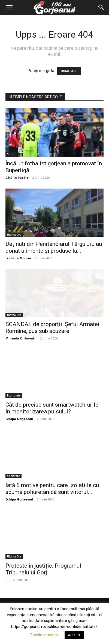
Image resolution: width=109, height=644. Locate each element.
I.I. (7, 580)
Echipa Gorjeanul (19, 419)
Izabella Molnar (18, 258)
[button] (9, 7)
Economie (14, 395)
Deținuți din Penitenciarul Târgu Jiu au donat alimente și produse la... (54, 247)
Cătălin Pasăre (17, 178)
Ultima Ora (14, 235)
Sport (11, 154)
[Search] (101, 7)
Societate (13, 476)
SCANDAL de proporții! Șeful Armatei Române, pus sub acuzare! (52, 328)
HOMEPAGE (69, 71)
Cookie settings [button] (44, 635)
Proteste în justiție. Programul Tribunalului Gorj (43, 569)
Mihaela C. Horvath (21, 338)
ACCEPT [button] (74, 635)
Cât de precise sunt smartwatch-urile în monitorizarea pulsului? (52, 408)
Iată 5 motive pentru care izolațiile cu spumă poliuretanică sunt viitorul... (52, 489)
